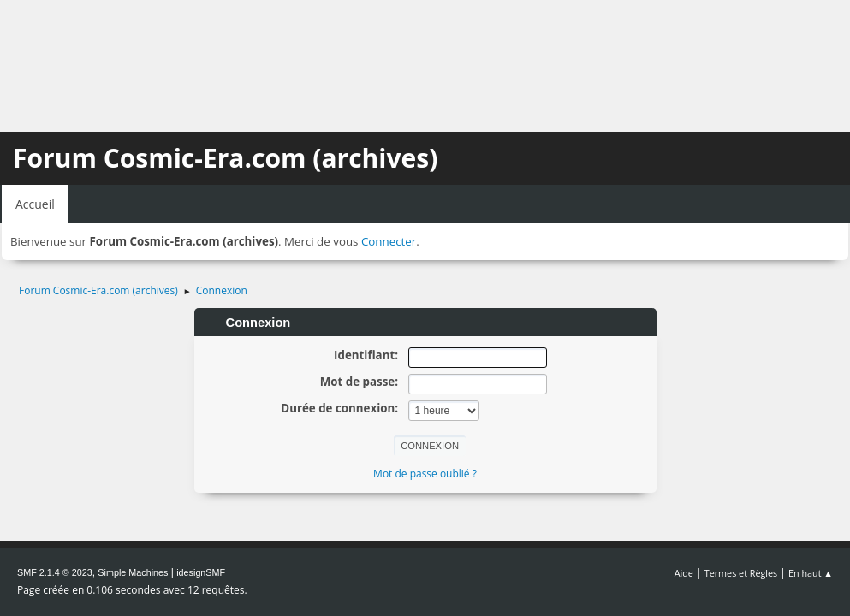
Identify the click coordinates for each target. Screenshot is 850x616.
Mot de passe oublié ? (425, 474)
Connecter (389, 241)
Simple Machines (133, 572)
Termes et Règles (741, 573)
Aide (684, 573)
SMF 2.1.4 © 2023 (55, 572)
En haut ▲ (811, 573)
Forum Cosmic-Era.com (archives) (225, 158)
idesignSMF (201, 572)
